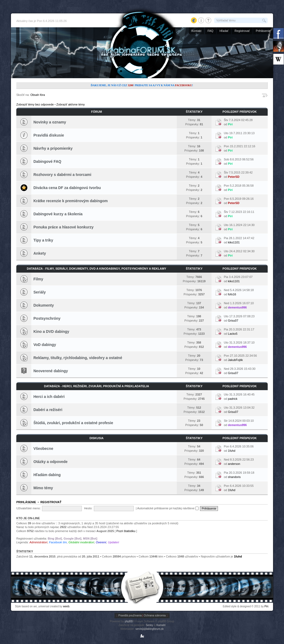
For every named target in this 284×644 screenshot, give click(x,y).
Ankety (40, 253)
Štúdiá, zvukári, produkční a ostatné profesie (73, 423)
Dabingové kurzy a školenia (58, 214)
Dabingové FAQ (47, 161)
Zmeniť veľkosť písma (265, 95)
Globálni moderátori (81, 542)
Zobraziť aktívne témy (71, 104)
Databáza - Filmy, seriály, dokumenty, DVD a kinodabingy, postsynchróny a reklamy (96, 269)
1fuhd (232, 451)
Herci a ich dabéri (49, 397)
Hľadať (224, 31)
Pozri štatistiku (126, 531)
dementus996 (237, 307)
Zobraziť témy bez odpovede (35, 104)
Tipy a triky (43, 240)
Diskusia (97, 438)
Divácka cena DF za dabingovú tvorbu (67, 188)
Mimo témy (43, 488)
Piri (230, 124)
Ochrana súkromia (155, 615)
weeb (66, 606)
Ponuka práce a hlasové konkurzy (64, 227)
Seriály (40, 292)
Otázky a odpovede (51, 462)
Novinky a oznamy (50, 122)
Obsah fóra (37, 95)
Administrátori (38, 542)
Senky (149, 625)
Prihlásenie (263, 31)
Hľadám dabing (47, 475)
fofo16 (232, 294)
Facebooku (183, 85)
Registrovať (242, 31)
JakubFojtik (235, 360)
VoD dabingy (45, 345)
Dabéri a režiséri (48, 410)
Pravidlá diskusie (49, 135)
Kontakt (196, 31)
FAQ (210, 31)
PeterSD (234, 177)
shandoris (234, 477)
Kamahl (161, 625)
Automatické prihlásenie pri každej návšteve (168, 508)
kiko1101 (234, 242)
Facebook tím (58, 542)
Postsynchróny (47, 318)
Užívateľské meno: (28, 508)
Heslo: (88, 508)
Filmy (38, 279)
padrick (233, 399)
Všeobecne (43, 449)
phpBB (129, 621)
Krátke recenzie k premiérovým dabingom (71, 201)
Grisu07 (233, 321)
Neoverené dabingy (51, 371)
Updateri (113, 542)
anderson (234, 464)
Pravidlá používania (130, 615)
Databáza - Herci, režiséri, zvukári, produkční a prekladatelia (97, 386)
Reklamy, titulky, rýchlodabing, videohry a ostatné (78, 358)
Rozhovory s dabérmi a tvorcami (62, 175)
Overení (101, 542)
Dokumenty (44, 305)
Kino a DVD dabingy (51, 332)
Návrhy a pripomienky (53, 148)
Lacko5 (233, 334)
